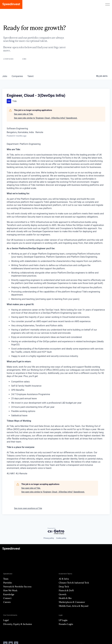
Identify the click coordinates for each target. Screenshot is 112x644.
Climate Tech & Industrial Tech (74, 583)
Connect (7, 598)
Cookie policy (61, 538)
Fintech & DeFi (66, 590)
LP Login (63, 620)
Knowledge (9, 594)
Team (6, 579)
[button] (108, 4)
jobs (5, 76)
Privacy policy (49, 538)
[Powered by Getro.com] (56, 531)
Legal (6, 620)
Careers (7, 602)
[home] (11, 4)
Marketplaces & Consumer (72, 602)
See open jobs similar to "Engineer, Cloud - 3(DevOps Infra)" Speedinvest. (46, 118)
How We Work (10, 590)
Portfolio (8, 583)
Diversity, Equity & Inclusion (18, 624)
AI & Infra (64, 579)
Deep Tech (64, 587)
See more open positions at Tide (28, 508)
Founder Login (66, 624)
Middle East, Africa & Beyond (74, 606)
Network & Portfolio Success (17, 587)
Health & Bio (65, 598)
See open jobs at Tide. (24, 114)
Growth (63, 594)
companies (17, 76)
